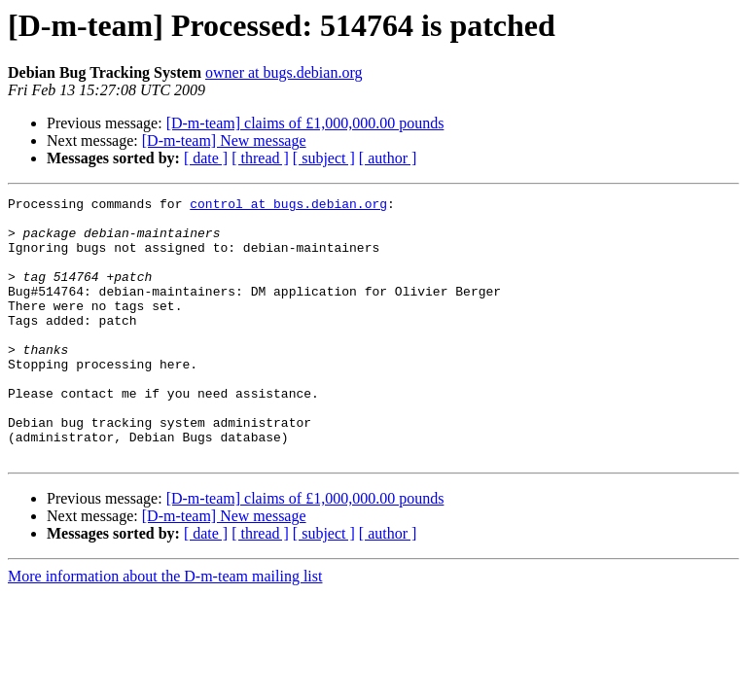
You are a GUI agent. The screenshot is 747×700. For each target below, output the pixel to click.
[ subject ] (324, 158)
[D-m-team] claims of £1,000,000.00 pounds (305, 123)
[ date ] (206, 158)
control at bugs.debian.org (288, 206)
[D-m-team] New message (224, 140)
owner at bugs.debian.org (284, 72)
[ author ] (388, 158)
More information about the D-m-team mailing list (165, 629)
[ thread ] (260, 158)
